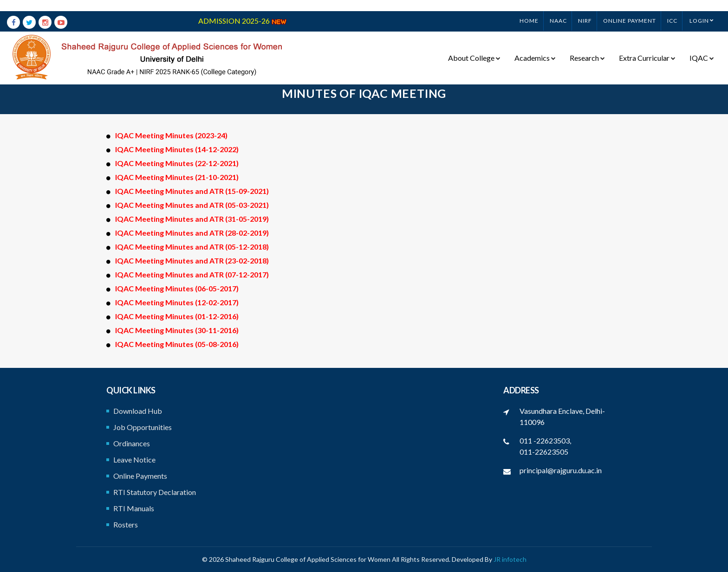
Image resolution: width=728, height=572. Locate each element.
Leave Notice (134, 460)
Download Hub (138, 411)
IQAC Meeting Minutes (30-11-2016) (177, 330)
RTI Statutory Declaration (155, 492)
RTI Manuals (134, 508)
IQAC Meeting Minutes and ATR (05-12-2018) (192, 247)
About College (474, 47)
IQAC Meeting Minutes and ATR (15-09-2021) (192, 191)
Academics (535, 47)
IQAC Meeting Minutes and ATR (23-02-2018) (192, 260)
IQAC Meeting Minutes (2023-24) (171, 135)
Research (587, 47)
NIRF (585, 10)
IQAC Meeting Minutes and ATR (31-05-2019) (192, 219)
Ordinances (132, 443)
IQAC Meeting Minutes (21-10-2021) (177, 177)
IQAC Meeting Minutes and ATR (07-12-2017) (192, 274)
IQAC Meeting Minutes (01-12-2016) (177, 316)
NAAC (558, 10)
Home (529, 10)
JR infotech (510, 559)
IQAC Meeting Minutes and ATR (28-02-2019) (192, 233)
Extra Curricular (647, 47)
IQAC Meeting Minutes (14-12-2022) (177, 149)
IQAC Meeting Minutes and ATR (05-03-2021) (192, 205)
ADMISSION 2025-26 (243, 10)
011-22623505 (544, 452)
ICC (672, 10)
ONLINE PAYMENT (630, 10)
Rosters (126, 524)
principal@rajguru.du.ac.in (561, 470)
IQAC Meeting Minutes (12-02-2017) (177, 302)
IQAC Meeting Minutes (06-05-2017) (177, 288)
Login (699, 10)
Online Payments (140, 476)
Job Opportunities (143, 427)
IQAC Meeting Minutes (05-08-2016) (177, 344)
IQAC (702, 47)
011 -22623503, (545, 440)
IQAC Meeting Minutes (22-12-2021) (177, 163)
